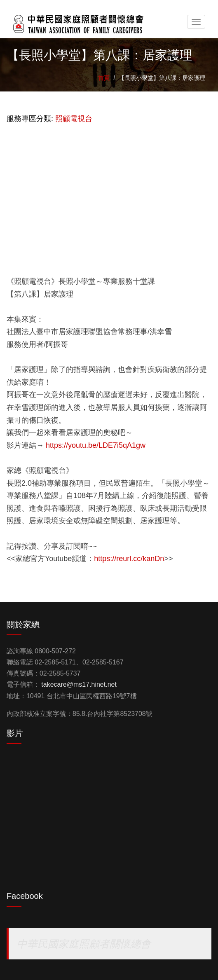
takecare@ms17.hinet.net (79, 684)
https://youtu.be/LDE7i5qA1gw (96, 445)
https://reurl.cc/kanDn (129, 559)
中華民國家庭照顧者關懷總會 (84, 944)
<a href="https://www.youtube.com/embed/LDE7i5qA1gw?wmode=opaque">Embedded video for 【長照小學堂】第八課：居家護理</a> (109, 195)
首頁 (104, 78)
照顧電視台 (74, 119)
